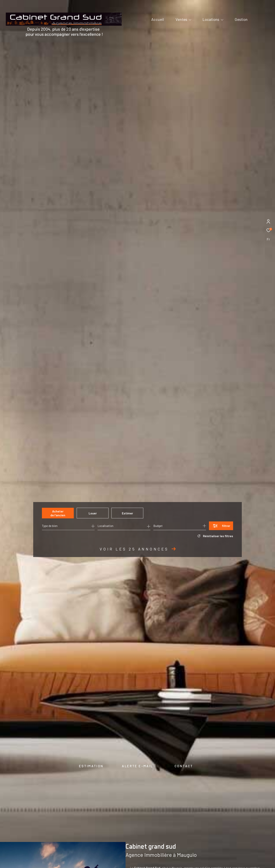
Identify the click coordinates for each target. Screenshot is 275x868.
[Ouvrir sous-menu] (190, 20)
